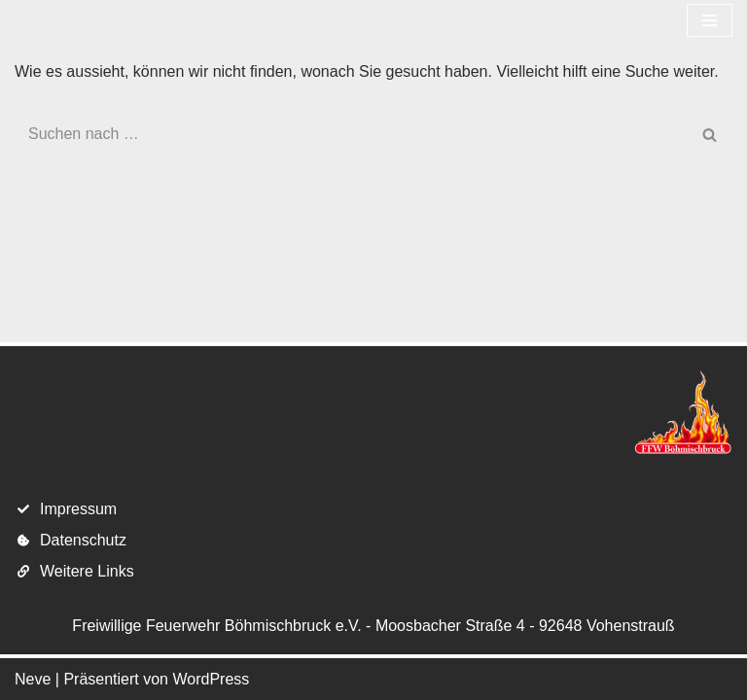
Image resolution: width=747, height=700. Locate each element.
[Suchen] (352, 134)
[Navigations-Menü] (710, 20)
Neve (33, 679)
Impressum (78, 509)
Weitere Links (87, 571)
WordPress (211, 679)
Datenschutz (83, 540)
